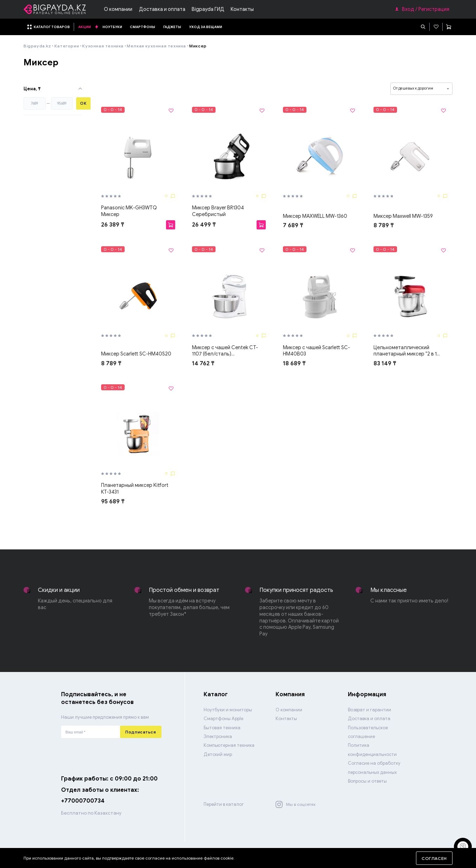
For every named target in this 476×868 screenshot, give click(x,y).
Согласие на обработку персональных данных (374, 768)
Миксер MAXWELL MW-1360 (315, 216)
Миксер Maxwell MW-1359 (403, 216)
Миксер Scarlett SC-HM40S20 (136, 354)
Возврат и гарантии (369, 710)
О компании (118, 9)
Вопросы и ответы (367, 781)
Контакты (242, 9)
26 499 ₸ (204, 225)
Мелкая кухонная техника (156, 46)
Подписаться (141, 732)
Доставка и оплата (162, 9)
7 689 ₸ (293, 225)
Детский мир (218, 755)
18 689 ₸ (294, 363)
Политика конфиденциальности (372, 750)
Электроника (218, 737)
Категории (67, 46)
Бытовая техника (222, 728)
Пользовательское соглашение (368, 732)
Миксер (198, 46)
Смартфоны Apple (223, 719)
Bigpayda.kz (37, 46)
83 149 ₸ (385, 363)
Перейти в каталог (224, 804)
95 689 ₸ (113, 501)
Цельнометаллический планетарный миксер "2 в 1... (407, 351)
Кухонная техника (103, 46)
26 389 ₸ (113, 225)
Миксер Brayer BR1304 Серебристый (218, 211)
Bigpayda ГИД (208, 9)
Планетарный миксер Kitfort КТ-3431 (135, 488)
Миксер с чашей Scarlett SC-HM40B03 (316, 351)
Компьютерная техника (229, 745)
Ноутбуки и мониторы (228, 710)
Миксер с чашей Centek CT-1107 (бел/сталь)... (225, 351)
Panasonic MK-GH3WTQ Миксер (129, 211)
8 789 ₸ (384, 225)
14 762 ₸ (203, 363)
